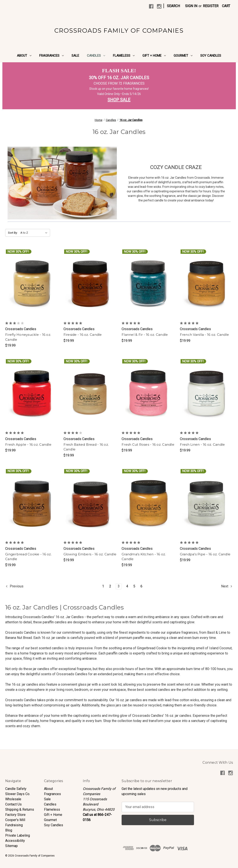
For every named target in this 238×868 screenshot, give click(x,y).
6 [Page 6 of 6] (141, 586)
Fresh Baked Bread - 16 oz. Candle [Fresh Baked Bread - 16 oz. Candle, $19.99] (86, 447)
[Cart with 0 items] (226, 6)
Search (173, 6)
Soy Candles (211, 56)
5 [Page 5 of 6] (134, 586)
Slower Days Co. (18, 794)
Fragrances (51, 56)
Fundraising (14, 825)
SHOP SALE (119, 100)
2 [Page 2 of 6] (110, 586)
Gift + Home (154, 56)
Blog (9, 830)
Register (211, 6)
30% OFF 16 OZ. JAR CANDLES (119, 78)
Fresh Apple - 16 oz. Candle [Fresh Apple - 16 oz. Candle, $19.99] (28, 444)
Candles (96, 56)
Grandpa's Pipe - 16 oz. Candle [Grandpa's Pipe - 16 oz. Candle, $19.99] (205, 554)
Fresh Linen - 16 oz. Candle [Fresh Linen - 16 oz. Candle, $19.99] (202, 444)
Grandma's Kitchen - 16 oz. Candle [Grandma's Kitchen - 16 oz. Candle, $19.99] (144, 557)
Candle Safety (16, 789)
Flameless (124, 56)
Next (227, 586)
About (24, 56)
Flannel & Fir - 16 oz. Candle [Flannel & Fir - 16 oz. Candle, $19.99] (145, 335)
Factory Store (15, 815)
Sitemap (11, 846)
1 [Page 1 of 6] (103, 586)
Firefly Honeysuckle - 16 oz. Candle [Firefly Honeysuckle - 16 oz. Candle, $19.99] (28, 337)
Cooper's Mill (15, 820)
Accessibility (15, 841)
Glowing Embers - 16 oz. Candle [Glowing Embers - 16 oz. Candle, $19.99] (90, 554)
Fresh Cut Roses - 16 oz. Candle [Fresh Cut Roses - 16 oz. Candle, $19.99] (148, 444)
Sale (75, 56)
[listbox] (35, 233)
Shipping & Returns (20, 809)
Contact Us (13, 804)
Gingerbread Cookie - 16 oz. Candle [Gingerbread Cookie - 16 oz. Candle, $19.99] (28, 557)
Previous (14, 586)
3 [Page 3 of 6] (119, 586)
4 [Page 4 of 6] (127, 586)
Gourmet (183, 56)
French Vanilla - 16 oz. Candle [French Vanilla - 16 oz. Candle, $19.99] (205, 335)
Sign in (191, 6)
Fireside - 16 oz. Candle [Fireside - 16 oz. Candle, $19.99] (83, 335)
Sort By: (13, 233)
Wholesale (13, 799)
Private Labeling (18, 835)
